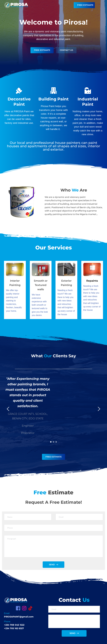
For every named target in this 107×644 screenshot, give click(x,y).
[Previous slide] (8, 409)
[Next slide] (99, 409)
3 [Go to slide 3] (56, 442)
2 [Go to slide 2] (53, 442)
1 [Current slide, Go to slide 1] (51, 442)
